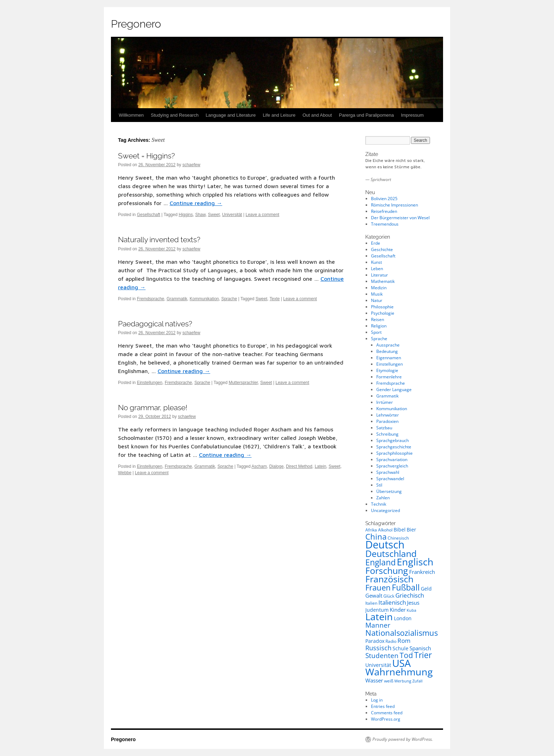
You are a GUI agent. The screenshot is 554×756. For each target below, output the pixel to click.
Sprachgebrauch (393, 440)
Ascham (259, 466)
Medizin (379, 288)
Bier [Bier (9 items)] (411, 530)
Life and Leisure (279, 115)
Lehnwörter (388, 415)
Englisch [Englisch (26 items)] (415, 562)
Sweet (214, 215)
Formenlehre (389, 377)
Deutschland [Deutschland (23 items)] (391, 553)
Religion (379, 326)
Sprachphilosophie (394, 453)
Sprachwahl (388, 472)
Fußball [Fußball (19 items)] (406, 588)
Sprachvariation (392, 460)
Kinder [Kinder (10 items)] (398, 610)
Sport (376, 332)
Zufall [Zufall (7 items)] (417, 681)
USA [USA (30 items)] (402, 663)
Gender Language (394, 389)
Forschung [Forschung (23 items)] (387, 570)
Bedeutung (387, 351)
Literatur (379, 275)
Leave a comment (262, 215)
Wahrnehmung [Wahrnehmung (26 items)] (399, 672)
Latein (321, 466)
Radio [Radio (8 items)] (391, 641)
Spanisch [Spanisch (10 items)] (420, 648)
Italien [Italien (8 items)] (371, 603)
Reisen (378, 319)
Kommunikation (204, 299)
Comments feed (387, 713)
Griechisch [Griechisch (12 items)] (410, 595)
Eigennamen (389, 358)
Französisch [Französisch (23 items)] (389, 579)
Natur (377, 300)
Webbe (125, 473)
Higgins (186, 215)
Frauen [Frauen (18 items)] (378, 587)
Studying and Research (175, 115)
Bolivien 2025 (384, 199)
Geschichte (382, 249)
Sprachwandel (390, 479)
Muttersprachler (243, 383)
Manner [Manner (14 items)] (378, 625)
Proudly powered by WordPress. (403, 739)
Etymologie (387, 370)
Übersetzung (389, 491)
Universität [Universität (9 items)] (378, 665)
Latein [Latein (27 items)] (379, 617)
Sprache (229, 299)
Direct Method (299, 466)
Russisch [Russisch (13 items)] (378, 648)
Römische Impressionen (394, 205)
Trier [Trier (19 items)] (423, 655)
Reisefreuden (384, 211)
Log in (377, 700)
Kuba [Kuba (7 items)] (411, 610)
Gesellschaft (148, 215)
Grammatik (177, 299)
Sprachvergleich (392, 466)
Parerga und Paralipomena (366, 115)
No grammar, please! (153, 408)
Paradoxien (387, 421)
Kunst (376, 262)
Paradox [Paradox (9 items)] (375, 641)
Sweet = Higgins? (146, 156)
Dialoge (276, 466)
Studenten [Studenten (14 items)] (382, 656)
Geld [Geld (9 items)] (426, 589)
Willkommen (131, 115)
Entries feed (383, 706)
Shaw (200, 215)
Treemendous (385, 224)
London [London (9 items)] (403, 618)
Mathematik (383, 281)
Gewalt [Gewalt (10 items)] (374, 595)
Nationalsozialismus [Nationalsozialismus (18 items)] (402, 633)
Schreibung (387, 434)
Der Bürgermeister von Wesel (400, 218)
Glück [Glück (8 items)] (389, 596)
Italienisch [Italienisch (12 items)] (392, 602)
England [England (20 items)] (381, 562)
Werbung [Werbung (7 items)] (403, 681)
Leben (377, 269)
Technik (379, 504)
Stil (379, 485)
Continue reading (196, 203)
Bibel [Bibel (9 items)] (400, 530)
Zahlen (383, 498)
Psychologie (383, 313)
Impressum (412, 115)
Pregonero (136, 24)
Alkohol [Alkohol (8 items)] (385, 530)
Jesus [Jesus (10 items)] (413, 603)
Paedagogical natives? (155, 324)
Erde (376, 243)
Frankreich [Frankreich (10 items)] (422, 572)
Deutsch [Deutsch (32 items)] (385, 545)
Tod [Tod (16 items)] (406, 655)
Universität (232, 215)
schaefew (191, 165)
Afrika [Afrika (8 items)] (371, 530)
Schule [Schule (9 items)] (400, 648)
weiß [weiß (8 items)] (389, 681)
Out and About (317, 115)
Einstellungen (149, 383)
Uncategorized (385, 510)
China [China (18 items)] (376, 536)
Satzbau (384, 428)
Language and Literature (231, 115)
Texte (275, 299)
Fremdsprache (150, 299)
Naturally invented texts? (159, 240)
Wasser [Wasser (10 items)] (374, 680)
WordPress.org (386, 719)
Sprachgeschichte (394, 447)
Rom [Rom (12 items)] (404, 641)
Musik (377, 294)
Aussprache (388, 345)
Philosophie (382, 307)
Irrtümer (385, 402)
